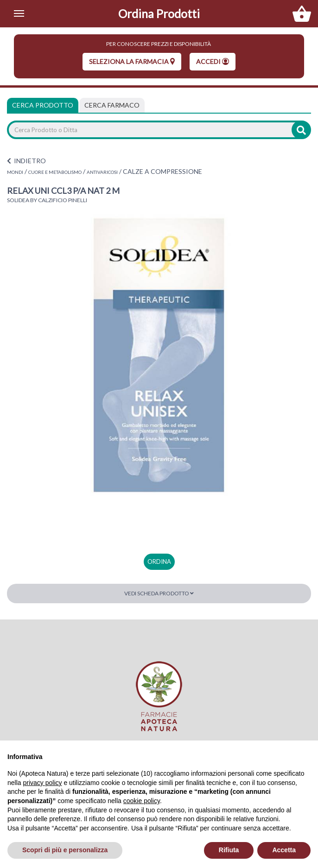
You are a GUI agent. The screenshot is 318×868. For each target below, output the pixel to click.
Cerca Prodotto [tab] (43, 105)
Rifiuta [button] (229, 850)
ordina (159, 562)
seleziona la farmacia (132, 61)
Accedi (213, 61)
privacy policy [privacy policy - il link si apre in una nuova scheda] (42, 783)
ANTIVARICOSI (102, 172)
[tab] (112, 105)
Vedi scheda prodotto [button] (159, 593)
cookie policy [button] (142, 801)
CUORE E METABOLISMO (55, 172)
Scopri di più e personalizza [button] (65, 850)
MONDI (15, 172)
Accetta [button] (284, 850)
